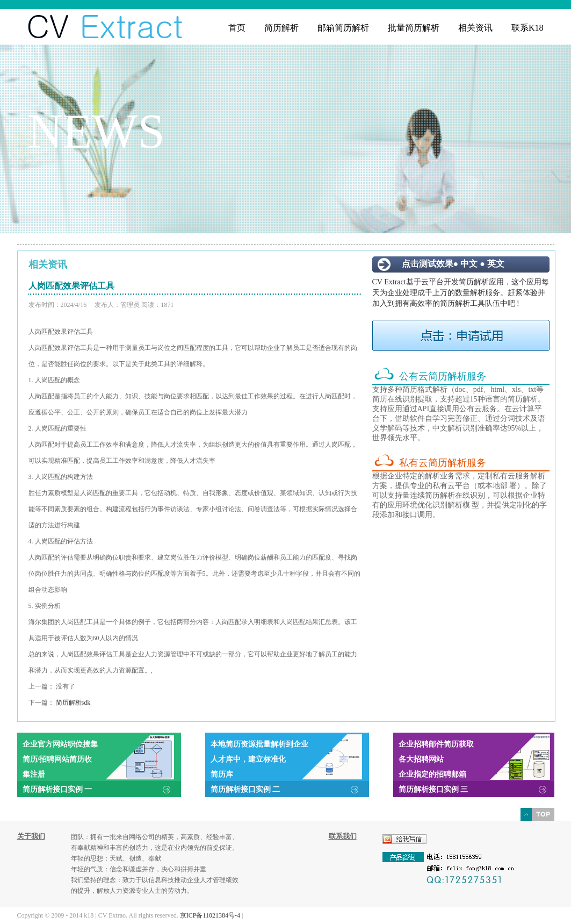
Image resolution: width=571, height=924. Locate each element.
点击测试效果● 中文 (440, 264)
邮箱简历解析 (343, 28)
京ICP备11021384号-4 (210, 915)
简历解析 (281, 28)
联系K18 (527, 28)
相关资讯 (475, 28)
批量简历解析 (414, 28)
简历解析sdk (73, 703)
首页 (237, 28)
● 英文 (492, 264)
